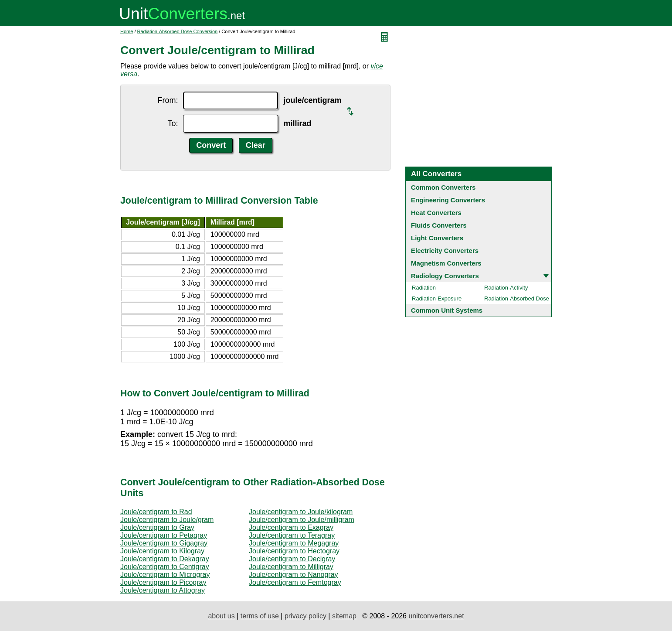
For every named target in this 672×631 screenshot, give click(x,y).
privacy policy (305, 616)
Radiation (424, 288)
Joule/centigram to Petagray (164, 535)
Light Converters (437, 238)
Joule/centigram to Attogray (163, 590)
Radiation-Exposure (437, 298)
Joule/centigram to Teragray (292, 535)
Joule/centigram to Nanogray (294, 575)
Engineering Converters (448, 200)
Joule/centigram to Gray (157, 527)
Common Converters (443, 187)
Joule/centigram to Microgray (165, 575)
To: (173, 123)
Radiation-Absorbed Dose (517, 298)
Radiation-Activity (506, 288)
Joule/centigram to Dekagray (165, 559)
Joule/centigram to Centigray (165, 567)
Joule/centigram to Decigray (292, 559)
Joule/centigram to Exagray (291, 527)
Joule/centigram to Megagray (294, 543)
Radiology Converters (445, 276)
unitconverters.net (436, 616)
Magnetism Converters (446, 263)
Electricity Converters (445, 251)
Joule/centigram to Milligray (291, 567)
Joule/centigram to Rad (156, 512)
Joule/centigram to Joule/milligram (302, 520)
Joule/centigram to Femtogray (295, 582)
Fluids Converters (439, 225)
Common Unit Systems (447, 310)
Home (127, 31)
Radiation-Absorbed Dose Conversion (178, 31)
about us (221, 616)
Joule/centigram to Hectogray (294, 551)
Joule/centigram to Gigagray (164, 543)
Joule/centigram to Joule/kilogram (301, 512)
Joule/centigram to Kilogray (162, 551)
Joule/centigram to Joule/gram (167, 520)
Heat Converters (436, 213)
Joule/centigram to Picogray (163, 582)
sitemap (344, 616)
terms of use (260, 616)
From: (168, 100)
